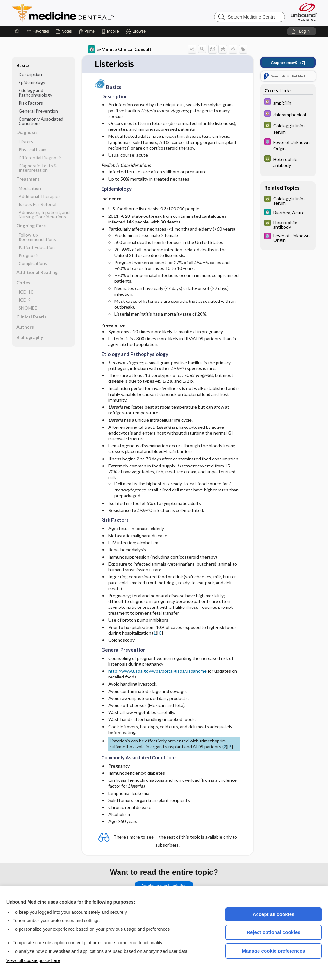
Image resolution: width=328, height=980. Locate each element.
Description (30, 74)
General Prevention (38, 111)
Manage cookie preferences (274, 951)
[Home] (17, 31)
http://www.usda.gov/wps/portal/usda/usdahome (157, 671)
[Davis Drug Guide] (288, 102)
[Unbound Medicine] (304, 12)
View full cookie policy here (33, 960)
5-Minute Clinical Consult (120, 49)
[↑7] (288, 63)
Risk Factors (31, 103)
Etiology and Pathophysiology (35, 93)
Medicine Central (92, 13)
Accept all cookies (274, 914)
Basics (23, 65)
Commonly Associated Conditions (41, 121)
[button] (137, 31)
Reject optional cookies (274, 932)
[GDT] (288, 128)
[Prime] (87, 31)
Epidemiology (32, 82)
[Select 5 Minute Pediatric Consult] (288, 145)
